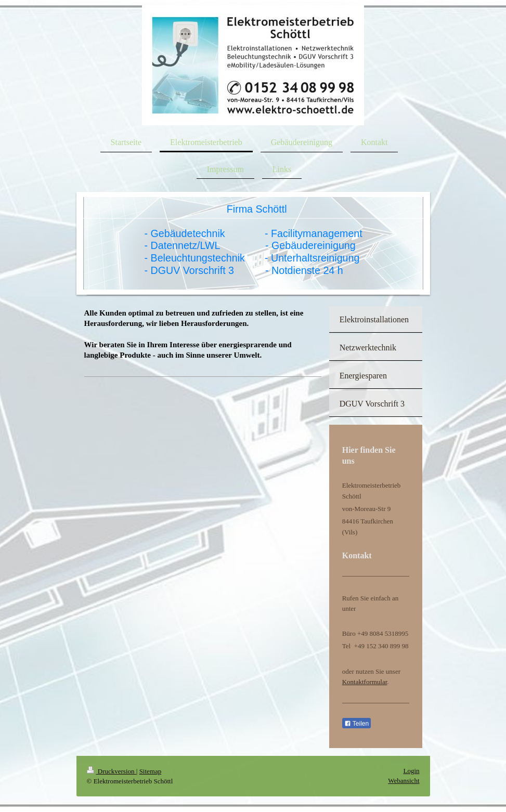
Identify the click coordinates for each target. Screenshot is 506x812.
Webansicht (404, 781)
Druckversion (112, 771)
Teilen (356, 724)
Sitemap (151, 771)
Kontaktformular (365, 682)
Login (411, 771)
